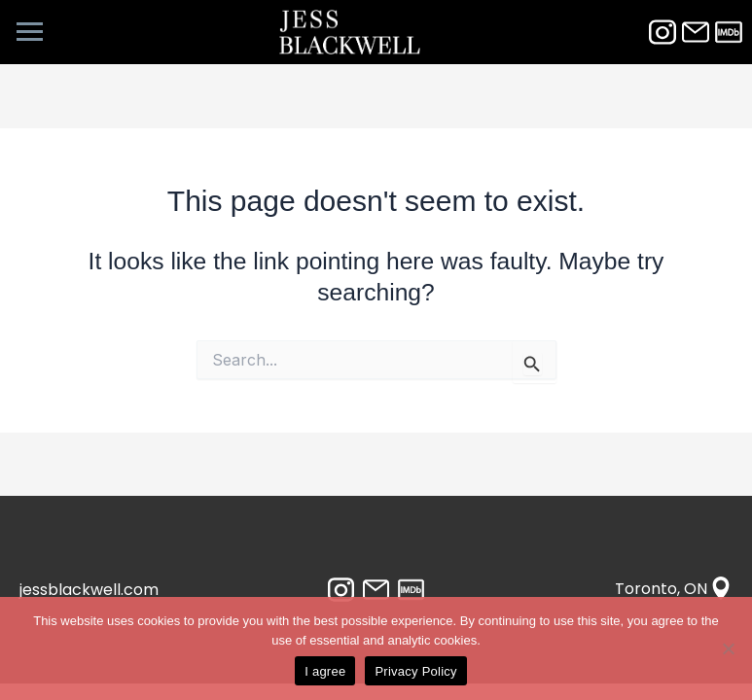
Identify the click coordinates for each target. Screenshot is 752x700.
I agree (325, 671)
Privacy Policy (415, 671)
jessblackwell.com (89, 590)
